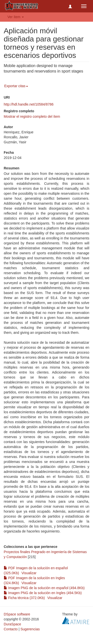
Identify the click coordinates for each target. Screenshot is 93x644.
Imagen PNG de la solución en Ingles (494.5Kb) (43, 593)
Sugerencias (30, 629)
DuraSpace (12, 624)
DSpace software (17, 614)
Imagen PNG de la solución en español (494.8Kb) (44, 588)
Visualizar (29, 573)
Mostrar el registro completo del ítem (32, 116)
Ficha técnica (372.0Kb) (24, 598)
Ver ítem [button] (16, 17)
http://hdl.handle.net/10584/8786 (29, 104)
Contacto (11, 629)
